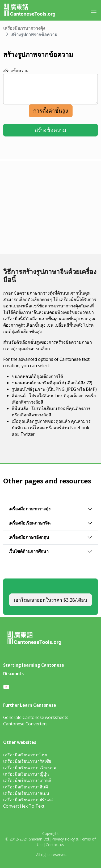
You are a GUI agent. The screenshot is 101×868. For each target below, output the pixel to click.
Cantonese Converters (25, 724)
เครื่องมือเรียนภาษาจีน (30, 523)
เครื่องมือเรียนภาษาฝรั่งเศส (28, 800)
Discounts (13, 674)
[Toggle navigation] (94, 10)
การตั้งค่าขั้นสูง (51, 111)
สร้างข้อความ (16, 71)
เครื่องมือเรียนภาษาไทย (25, 755)
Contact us (55, 845)
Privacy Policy (63, 839)
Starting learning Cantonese (34, 665)
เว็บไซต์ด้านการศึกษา (29, 551)
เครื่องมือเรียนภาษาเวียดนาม (30, 768)
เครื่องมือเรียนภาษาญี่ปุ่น (26, 774)
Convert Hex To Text (24, 806)
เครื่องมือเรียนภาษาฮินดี (26, 787)
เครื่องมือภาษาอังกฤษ (29, 537)
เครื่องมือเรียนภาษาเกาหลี (27, 780)
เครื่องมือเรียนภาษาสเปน (26, 793)
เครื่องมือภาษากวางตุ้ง (24, 28)
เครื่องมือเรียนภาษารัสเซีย (27, 761)
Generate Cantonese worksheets (36, 717)
